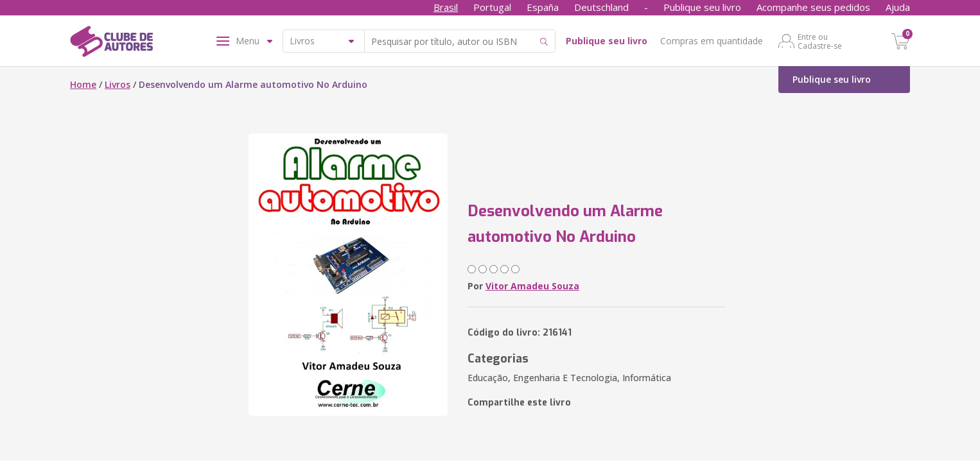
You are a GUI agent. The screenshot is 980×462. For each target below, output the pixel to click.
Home (83, 84)
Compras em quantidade (712, 41)
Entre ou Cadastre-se (820, 41)
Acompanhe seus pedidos (813, 7)
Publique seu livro (702, 7)
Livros (118, 84)
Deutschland (601, 7)
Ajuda (898, 7)
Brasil (446, 7)
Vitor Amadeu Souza (532, 286)
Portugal (492, 7)
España (543, 7)
